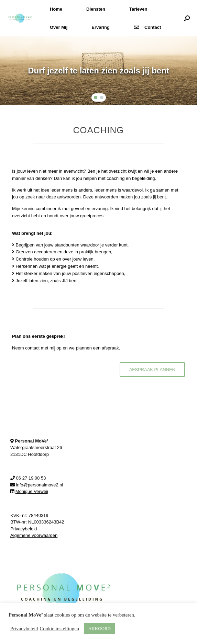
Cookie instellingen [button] (59, 629)
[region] (98, 71)
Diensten (96, 9)
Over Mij (59, 27)
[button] (187, 18)
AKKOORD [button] (100, 628)
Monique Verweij (32, 491)
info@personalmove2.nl (40, 485)
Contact (147, 27)
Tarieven (138, 9)
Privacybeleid (24, 529)
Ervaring (101, 27)
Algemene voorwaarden (34, 535)
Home (56, 9)
